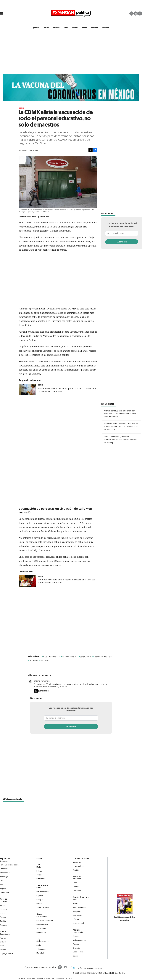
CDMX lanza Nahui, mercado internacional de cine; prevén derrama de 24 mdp (121, 440)
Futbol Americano (79, 908)
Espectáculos (5, 934)
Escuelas (45, 660)
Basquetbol (77, 912)
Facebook (140, 14)
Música (39, 904)
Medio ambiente (42, 941)
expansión (106, 28)
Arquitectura (41, 928)
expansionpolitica (65, 967)
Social (39, 945)
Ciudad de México (51, 657)
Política (4, 899)
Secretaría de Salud (103, 657)
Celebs (39, 875)
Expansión (5, 858)
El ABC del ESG (78, 866)
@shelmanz (43, 217)
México (3, 905)
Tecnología (4, 877)
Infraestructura (42, 924)
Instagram (136, 14)
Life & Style (42, 885)
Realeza (3, 938)
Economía (4, 869)
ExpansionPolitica (71, 967)
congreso (56, 28)
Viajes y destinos (79, 940)
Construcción (42, 917)
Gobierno (3, 902)
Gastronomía (78, 932)
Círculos (3, 942)
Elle (38, 865)
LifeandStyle (5, 892)
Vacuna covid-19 (70, 657)
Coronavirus (85, 657)
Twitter (131, 14)
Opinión (3, 921)
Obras (2, 881)
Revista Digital (78, 923)
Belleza (3, 950)
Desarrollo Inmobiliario (45, 920)
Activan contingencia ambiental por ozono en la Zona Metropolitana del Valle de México (120, 414)
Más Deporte (78, 915)
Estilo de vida (41, 879)
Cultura (39, 858)
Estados (3, 917)
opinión (84, 28)
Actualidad (77, 879)
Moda (2, 946)
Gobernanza (41, 949)
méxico (46, 28)
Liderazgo (77, 883)
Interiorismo (41, 932)
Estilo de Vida (78, 952)
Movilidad (40, 953)
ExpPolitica (60, 967)
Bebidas (76, 936)
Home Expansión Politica (9, 865)
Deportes (40, 896)
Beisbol (76, 904)
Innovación (77, 862)
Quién (3, 932)
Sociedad (95, 28)
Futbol (75, 900)
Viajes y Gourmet (6, 954)
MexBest (77, 930)
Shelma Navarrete (42, 681)
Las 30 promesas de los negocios (125, 919)
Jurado (76, 956)
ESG (1, 885)
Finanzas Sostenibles (81, 858)
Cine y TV (40, 900)
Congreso (4, 909)
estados (75, 28)
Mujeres (3, 889)
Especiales (77, 891)
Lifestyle (76, 919)
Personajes (77, 944)
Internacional (5, 873)
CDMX (66, 28)
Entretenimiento (42, 892)
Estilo (39, 888)
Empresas (4, 861)
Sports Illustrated (82, 897)
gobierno (36, 28)
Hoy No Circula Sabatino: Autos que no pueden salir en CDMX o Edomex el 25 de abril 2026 (121, 427)
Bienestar (77, 948)
